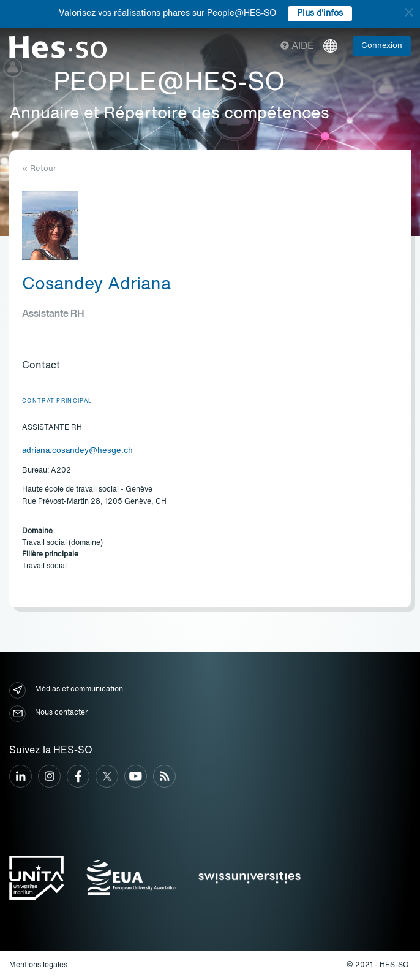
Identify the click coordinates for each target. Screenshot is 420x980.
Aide (297, 47)
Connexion (382, 46)
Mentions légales (38, 965)
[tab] (210, 367)
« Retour (39, 169)
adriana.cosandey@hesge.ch (77, 451)
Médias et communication (66, 690)
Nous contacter (48, 714)
